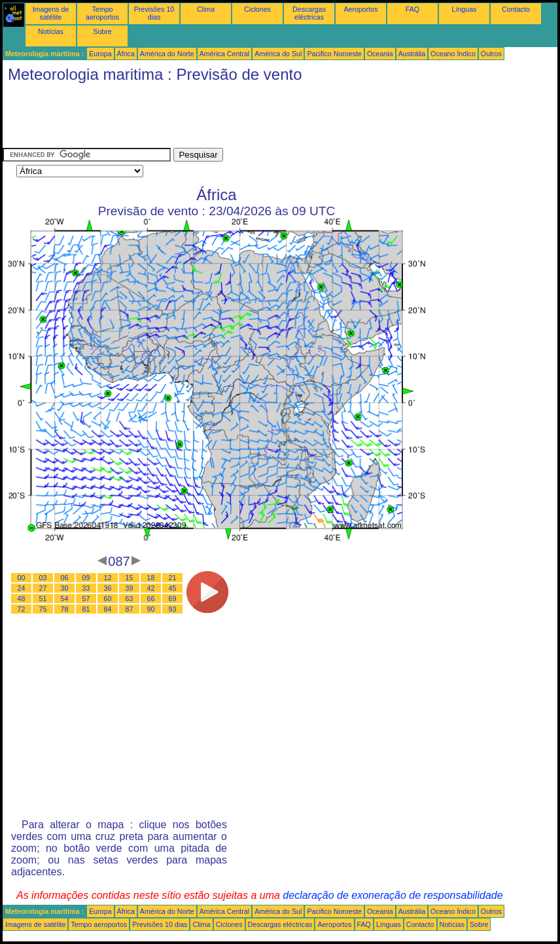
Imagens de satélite (51, 13)
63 (130, 599)
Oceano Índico (453, 54)
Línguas (464, 9)
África (126, 54)
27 (43, 588)
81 (86, 609)
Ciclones (257, 9)
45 (173, 588)
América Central (224, 54)
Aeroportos (360, 9)
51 (43, 599)
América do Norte (167, 54)
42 (151, 588)
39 (130, 588)
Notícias (51, 31)
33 (86, 588)
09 (86, 578)
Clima (206, 9)
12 (108, 578)
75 (43, 609)
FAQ (412, 9)
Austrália (412, 54)
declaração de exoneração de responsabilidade (393, 895)
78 (65, 609)
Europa (100, 54)
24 (22, 588)
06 (65, 578)
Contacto (516, 9)
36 (108, 588)
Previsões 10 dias (154, 13)
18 (151, 578)
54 (65, 599)
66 (151, 599)
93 (173, 609)
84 (108, 609)
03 (43, 578)
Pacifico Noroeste (334, 54)
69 (173, 599)
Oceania (380, 54)
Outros (491, 54)
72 (22, 609)
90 (151, 609)
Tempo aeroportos (102, 13)
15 (130, 578)
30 (65, 588)
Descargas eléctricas (309, 13)
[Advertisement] (241, 118)
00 (22, 578)
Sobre (102, 31)
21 (173, 578)
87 (130, 609)
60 (108, 599)
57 (86, 599)
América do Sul (278, 54)
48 (22, 599)
